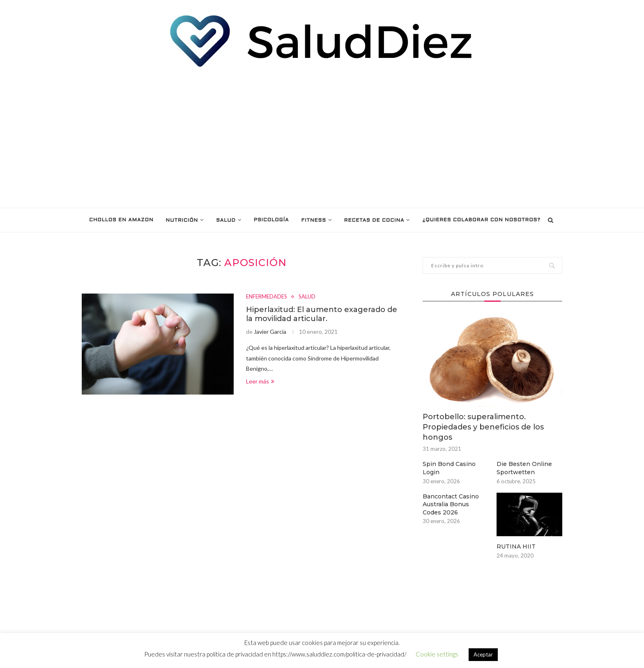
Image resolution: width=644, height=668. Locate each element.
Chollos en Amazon (121, 220)
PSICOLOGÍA (271, 220)
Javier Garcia (270, 332)
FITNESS (313, 220)
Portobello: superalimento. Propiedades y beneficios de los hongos (483, 427)
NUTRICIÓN (182, 220)
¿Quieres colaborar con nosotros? (481, 220)
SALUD (226, 220)
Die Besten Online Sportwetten (524, 468)
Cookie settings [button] (437, 654)
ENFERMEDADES (267, 297)
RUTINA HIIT (516, 546)
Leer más (260, 381)
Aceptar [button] (483, 654)
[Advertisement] (322, 138)
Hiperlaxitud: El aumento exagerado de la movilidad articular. (322, 314)
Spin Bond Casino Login (449, 468)
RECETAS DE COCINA (374, 220)
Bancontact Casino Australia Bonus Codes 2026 (451, 504)
